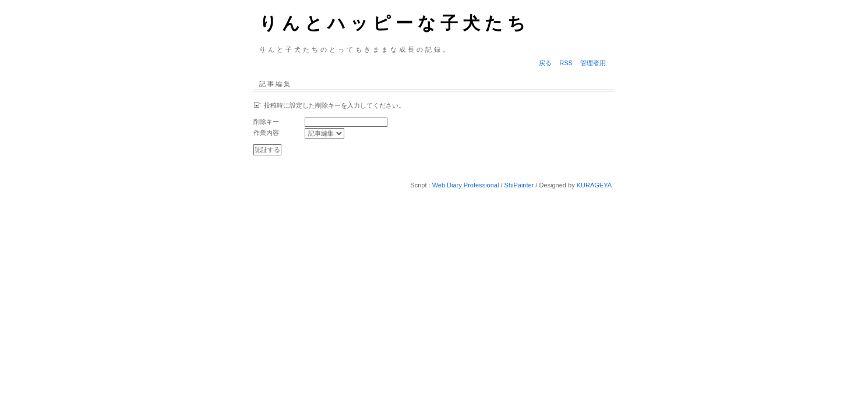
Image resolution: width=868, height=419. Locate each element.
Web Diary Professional (466, 185)
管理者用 (593, 63)
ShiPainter (519, 185)
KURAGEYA (594, 185)
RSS (566, 63)
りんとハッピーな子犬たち (395, 23)
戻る (545, 63)
